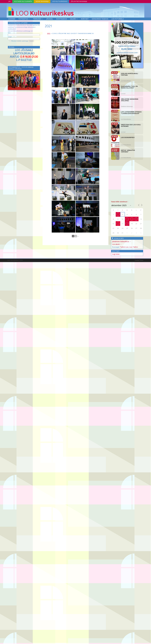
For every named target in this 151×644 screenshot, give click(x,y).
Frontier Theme (139, 260)
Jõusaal (50, 19)
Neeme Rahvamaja (42, 1)
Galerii (73, 19)
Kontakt (85, 19)
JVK (9, 1)
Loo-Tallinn (134, 247)
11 (127, 219)
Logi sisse (116, 254)
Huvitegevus (62, 19)
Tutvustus (23, 19)
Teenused (37, 19)
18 (127, 223)
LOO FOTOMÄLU (118, 19)
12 (132, 219)
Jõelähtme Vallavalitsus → (122, 241)
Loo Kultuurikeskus (60, 1)
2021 (48, 26)
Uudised (12, 19)
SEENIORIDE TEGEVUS (100, 19)
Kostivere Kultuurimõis (23, 1)
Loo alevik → (117, 244)
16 (118, 223)
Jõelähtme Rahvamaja (79, 1)
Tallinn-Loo (124, 247)
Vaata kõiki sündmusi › (120, 202)
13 (136, 219)
